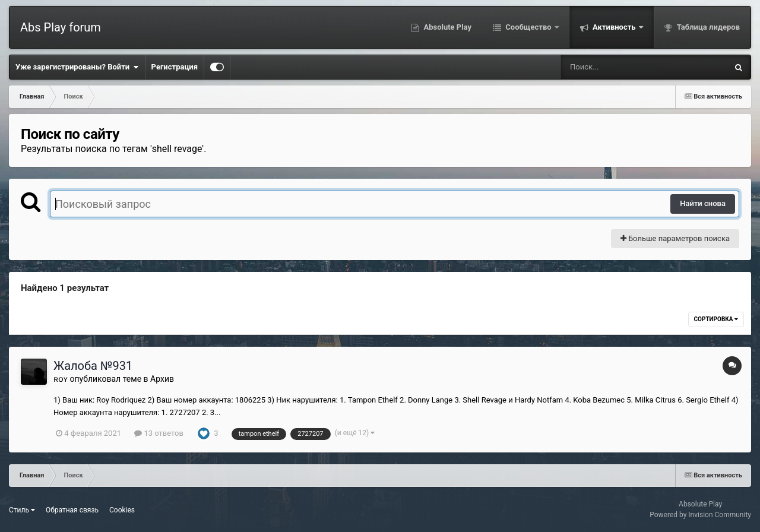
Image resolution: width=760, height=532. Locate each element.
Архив (162, 379)
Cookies (122, 510)
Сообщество (528, 27)
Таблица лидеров (707, 27)
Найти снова (703, 203)
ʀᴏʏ (61, 379)
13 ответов (159, 433)
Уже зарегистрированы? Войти (77, 67)
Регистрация (175, 67)
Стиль (22, 510)
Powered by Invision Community (700, 515)
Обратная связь (72, 510)
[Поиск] (622, 67)
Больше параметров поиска (675, 238)
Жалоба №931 (93, 366)
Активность (614, 27)
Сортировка (716, 319)
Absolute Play (446, 27)
